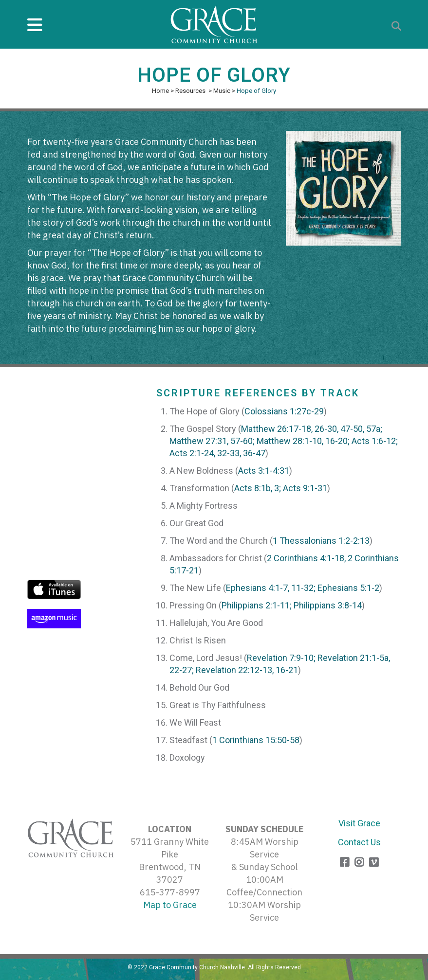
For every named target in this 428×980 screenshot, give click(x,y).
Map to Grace (170, 905)
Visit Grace (359, 823)
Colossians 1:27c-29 (284, 411)
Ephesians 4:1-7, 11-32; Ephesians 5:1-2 (303, 588)
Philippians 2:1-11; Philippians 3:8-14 (292, 605)
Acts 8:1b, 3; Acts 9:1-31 (281, 488)
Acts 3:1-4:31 (264, 471)
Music (222, 91)
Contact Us (359, 842)
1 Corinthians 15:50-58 (256, 740)
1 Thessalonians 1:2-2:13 (321, 541)
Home (160, 91)
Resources (190, 91)
